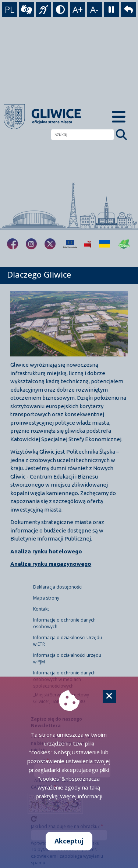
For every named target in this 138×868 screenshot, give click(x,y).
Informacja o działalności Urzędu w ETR (68, 641)
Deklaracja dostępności (58, 587)
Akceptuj (69, 841)
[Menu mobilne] (119, 117)
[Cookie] (109, 696)
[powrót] (128, 10)
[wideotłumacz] (26, 10)
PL (10, 9)
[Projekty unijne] (70, 244)
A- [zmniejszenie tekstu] (94, 9)
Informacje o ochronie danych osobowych (64, 623)
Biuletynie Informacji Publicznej (51, 539)
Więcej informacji (81, 796)
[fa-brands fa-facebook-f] (13, 244)
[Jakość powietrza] (124, 244)
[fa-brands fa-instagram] (31, 244)
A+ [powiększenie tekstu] (78, 9)
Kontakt (41, 609)
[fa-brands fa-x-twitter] (50, 244)
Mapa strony (46, 598)
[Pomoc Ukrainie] (105, 244)
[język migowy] (43, 10)
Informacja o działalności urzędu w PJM (67, 658)
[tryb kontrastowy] (60, 10)
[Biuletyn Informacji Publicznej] (88, 244)
